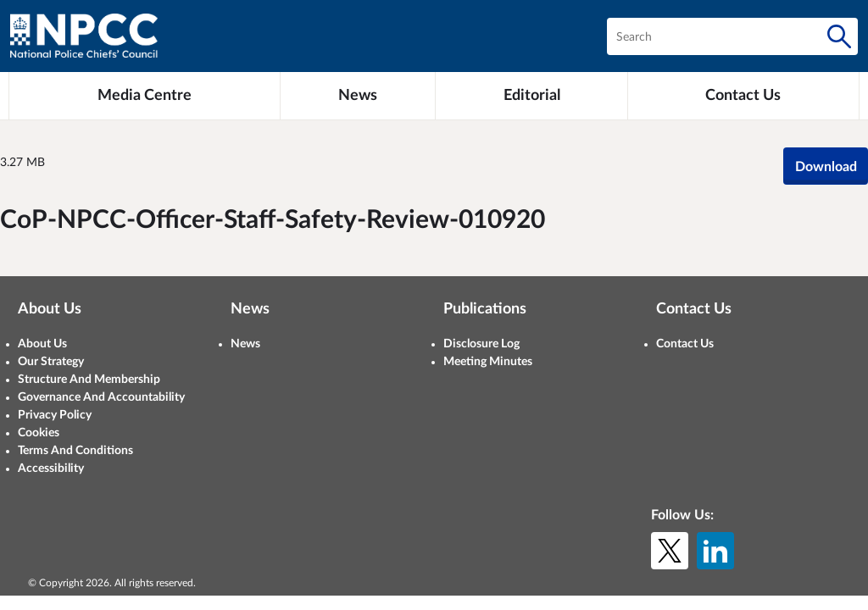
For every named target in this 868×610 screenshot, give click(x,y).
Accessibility (51, 469)
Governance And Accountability (101, 397)
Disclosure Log (481, 344)
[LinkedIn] (715, 551)
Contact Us (685, 344)
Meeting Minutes (488, 362)
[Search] (839, 36)
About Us (42, 344)
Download (826, 167)
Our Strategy (51, 362)
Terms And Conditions (75, 451)
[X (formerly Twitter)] (670, 551)
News (245, 344)
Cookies (39, 433)
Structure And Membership (89, 380)
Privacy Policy (55, 415)
